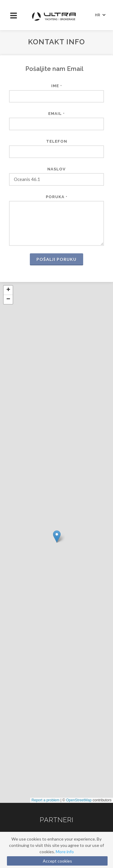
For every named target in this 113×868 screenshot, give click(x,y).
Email (56, 114)
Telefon (57, 141)
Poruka (57, 197)
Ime (57, 86)
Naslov (56, 169)
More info (65, 852)
